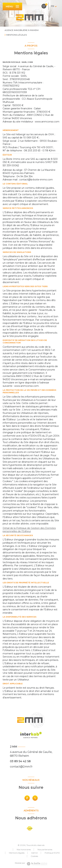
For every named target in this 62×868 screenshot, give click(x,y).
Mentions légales (17, 853)
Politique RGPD (52, 853)
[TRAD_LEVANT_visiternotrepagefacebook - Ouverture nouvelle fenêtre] (27, 798)
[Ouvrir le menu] (12, 6)
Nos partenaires (45, 849)
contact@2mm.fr (21, 767)
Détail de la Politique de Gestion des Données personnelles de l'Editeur (29, 530)
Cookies (34, 856)
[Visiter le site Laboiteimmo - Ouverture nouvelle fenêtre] (37, 864)
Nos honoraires (24, 849)
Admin (35, 853)
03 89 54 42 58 (20, 761)
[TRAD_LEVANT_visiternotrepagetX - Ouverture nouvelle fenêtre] (35, 798)
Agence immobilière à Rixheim (22, 30)
